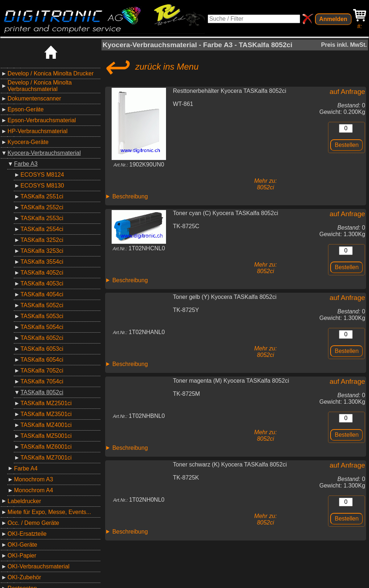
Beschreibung (130, 196)
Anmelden (333, 19)
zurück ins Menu (151, 67)
